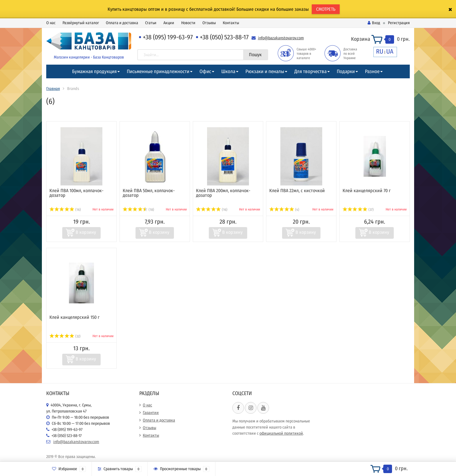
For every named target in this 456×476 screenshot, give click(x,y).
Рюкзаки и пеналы (265, 71)
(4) (284, 210)
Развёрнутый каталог (81, 23)
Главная (53, 89)
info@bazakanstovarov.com (281, 38)
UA (390, 51)
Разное (372, 71)
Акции (169, 23)
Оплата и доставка (122, 23)
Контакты (231, 23)
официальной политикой (281, 433)
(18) (138, 210)
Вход (374, 23)
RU (380, 51)
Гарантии (151, 413)
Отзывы (209, 23)
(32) (65, 336)
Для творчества (310, 71)
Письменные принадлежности (158, 71)
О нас (51, 23)
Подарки (346, 71)
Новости (188, 23)
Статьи (151, 23)
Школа (228, 71)
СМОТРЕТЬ (326, 9)
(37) (358, 210)
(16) (65, 210)
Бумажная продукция (94, 71)
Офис (205, 71)
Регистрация (399, 23)
